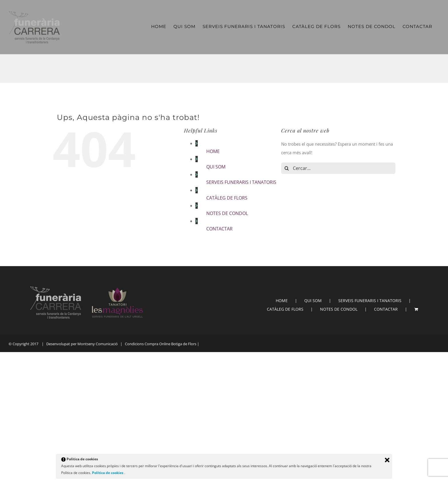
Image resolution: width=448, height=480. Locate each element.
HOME (213, 151)
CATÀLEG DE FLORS (227, 198)
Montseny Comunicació (98, 344)
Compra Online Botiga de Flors (170, 344)
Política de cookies (108, 473)
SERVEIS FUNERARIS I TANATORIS (241, 182)
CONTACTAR (219, 229)
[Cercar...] (338, 168)
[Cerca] (287, 168)
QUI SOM (216, 167)
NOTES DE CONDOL (227, 213)
